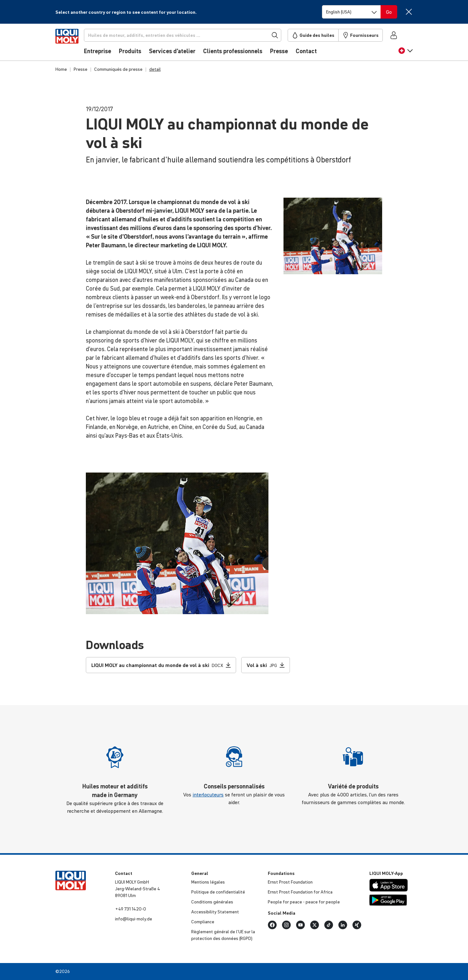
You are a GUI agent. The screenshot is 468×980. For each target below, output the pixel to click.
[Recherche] (192, 35)
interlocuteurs (208, 795)
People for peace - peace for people (304, 902)
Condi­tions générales (212, 902)
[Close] (409, 12)
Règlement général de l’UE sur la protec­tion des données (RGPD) (223, 935)
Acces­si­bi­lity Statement (215, 912)
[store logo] (75, 44)
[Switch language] (351, 12)
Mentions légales (208, 882)
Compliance (203, 922)
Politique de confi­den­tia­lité (218, 892)
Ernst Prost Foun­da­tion (290, 882)
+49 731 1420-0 (131, 909)
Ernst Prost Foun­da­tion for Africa (300, 892)
